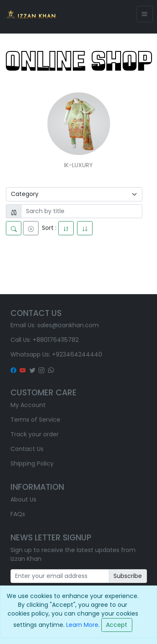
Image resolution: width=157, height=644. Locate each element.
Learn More (82, 624)
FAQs (18, 514)
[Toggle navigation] (145, 14)
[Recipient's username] (60, 576)
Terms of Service (35, 420)
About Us (23, 499)
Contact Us (27, 449)
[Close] (117, 625)
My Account (28, 405)
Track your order (35, 434)
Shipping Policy (32, 463)
